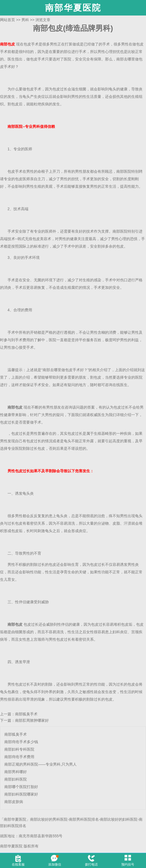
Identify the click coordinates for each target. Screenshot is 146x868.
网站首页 (8, 20)
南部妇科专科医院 (19, 749)
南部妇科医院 (16, 779)
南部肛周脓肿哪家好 (32, 720)
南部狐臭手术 (26, 714)
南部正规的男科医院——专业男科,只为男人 (40, 764)
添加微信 (55, 865)
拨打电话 (91, 865)
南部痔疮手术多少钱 (21, 742)
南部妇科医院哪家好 (21, 794)
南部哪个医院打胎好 (21, 787)
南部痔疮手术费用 (19, 757)
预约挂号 (128, 865)
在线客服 (18, 865)
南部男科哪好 (16, 772)
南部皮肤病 (14, 802)
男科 (25, 20)
